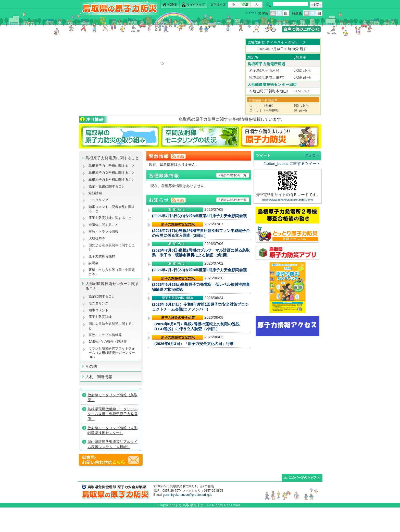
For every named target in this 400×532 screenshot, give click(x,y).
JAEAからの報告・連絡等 (108, 342)
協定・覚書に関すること (107, 186)
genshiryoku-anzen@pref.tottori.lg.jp (187, 495)
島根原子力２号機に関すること (112, 173)
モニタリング (98, 200)
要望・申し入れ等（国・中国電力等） (112, 272)
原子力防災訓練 (100, 317)
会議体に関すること (103, 225)
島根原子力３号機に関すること (112, 180)
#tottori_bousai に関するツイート (292, 164)
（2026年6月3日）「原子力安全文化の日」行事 (193, 344)
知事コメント (98, 310)
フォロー (312, 155)
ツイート (251, 13)
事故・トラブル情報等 (106, 335)
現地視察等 (97, 238)
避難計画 (95, 193)
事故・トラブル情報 (104, 232)
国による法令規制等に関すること (112, 247)
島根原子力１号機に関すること (112, 166)
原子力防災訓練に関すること (110, 218)
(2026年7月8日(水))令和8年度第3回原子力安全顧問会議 (199, 216)
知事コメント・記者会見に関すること (112, 209)
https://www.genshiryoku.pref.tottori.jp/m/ (287, 200)
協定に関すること (102, 296)
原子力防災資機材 (102, 256)
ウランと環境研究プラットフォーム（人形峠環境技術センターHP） (112, 353)
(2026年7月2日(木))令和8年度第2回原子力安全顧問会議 (199, 270)
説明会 (93, 263)
